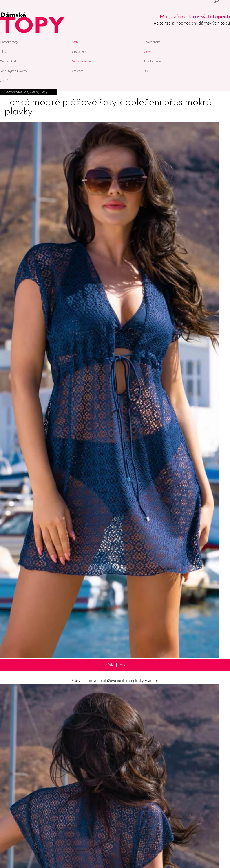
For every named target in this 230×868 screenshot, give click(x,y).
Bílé (146, 71)
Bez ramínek (8, 61)
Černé (4, 81)
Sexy (147, 52)
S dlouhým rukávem (13, 71)
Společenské (152, 42)
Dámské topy (9, 42)
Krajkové (77, 71)
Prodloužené (152, 61)
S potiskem (79, 52)
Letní (75, 42)
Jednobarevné (81, 61)
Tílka (3, 52)
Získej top (115, 665)
